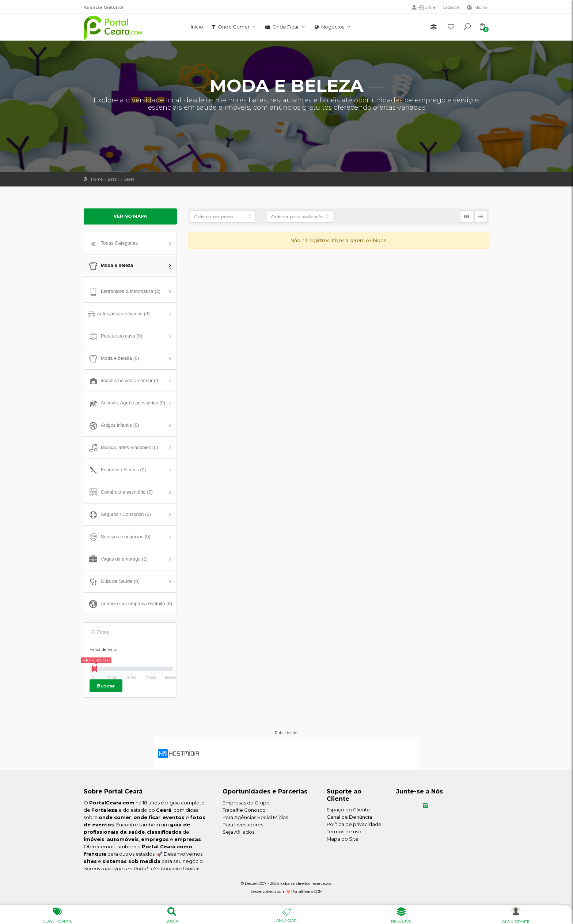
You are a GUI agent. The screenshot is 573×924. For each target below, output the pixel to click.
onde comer (115, 817)
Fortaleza (104, 810)
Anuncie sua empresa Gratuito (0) (130, 604)
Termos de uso (344, 831)
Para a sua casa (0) (115, 336)
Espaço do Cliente (348, 810)
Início (197, 27)
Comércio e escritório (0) (120, 493)
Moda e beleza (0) (113, 359)
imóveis (94, 839)
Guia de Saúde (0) (114, 582)
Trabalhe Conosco (244, 810)
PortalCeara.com (112, 803)
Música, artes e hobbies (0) (123, 448)
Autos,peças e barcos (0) (119, 314)
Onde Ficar (285, 27)
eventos (174, 817)
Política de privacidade (354, 824)
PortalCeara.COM (307, 892)
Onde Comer (234, 27)
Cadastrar (452, 7)
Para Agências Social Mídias (255, 817)
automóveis (123, 839)
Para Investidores (243, 825)
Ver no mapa (130, 216)
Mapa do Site (343, 839)
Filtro (99, 632)
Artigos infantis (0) (113, 426)
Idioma (481, 7)
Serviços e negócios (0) (119, 537)
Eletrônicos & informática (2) (124, 292)
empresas (188, 839)
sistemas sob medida (131, 861)
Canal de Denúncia (349, 817)
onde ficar (147, 817)
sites (90, 861)
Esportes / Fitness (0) (117, 470)
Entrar (427, 8)
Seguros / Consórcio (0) (119, 515)
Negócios (333, 27)
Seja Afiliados (238, 832)
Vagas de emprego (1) (118, 559)
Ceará (129, 179)
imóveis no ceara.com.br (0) (124, 381)
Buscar (106, 686)
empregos (155, 839)
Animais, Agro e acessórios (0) (126, 403)
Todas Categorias (113, 244)
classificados (164, 832)
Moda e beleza (129, 266)
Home (97, 179)
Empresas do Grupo (246, 803)
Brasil (113, 179)
